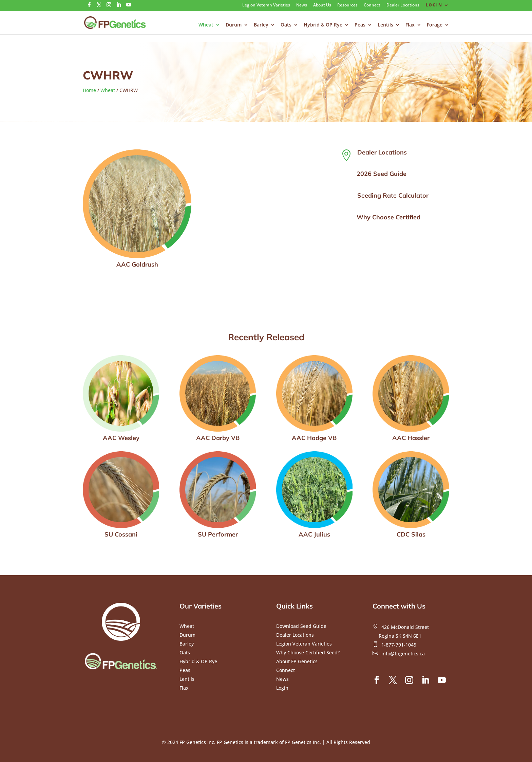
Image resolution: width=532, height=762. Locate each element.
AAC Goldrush (137, 264)
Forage (435, 25)
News (302, 5)
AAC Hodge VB (314, 438)
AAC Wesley (121, 438)
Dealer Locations (403, 5)
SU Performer (218, 534)
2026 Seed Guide (382, 174)
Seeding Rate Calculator (393, 195)
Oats (286, 25)
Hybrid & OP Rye (323, 25)
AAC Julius (314, 534)
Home (89, 90)
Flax (410, 25)
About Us (322, 5)
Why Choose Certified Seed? (308, 652)
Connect (372, 5)
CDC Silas (411, 534)
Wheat (206, 25)
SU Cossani (121, 534)
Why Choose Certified (388, 217)
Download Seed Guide (301, 626)
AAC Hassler (411, 438)
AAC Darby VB (218, 438)
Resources (347, 5)
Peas (360, 25)
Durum (234, 25)
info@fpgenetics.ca (403, 654)
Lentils (385, 25)
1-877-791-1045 (399, 645)
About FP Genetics (297, 661)
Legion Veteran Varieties (266, 5)
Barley (261, 25)
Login (434, 5)
